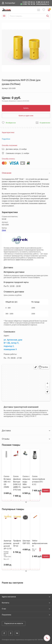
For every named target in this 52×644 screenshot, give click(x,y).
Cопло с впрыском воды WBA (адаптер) (27, 482)
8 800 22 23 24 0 (43, 2)
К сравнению (45, 123)
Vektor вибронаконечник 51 (40, 543)
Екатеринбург (10, 3)
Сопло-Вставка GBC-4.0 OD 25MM (7, 482)
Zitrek (4, 230)
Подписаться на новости (14, 623)
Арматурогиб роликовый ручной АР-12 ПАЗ (9, 545)
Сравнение (39, 10)
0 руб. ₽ (49, 10)
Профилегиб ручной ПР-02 (18, 543)
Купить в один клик (26, 116)
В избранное (11, 123)
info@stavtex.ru (43, 4)
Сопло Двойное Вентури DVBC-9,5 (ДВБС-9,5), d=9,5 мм (18, 483)
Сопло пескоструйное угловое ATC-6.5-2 (38, 480)
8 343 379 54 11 (29, 2)
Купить (26, 108)
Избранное (44, 10)
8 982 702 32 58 (29, 4)
